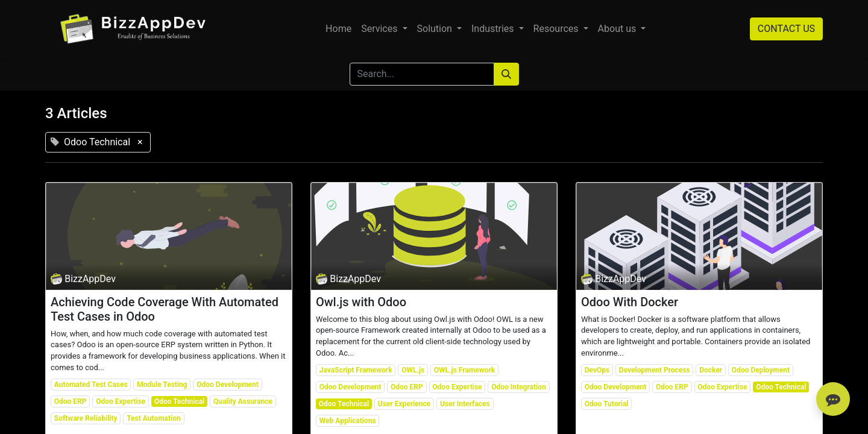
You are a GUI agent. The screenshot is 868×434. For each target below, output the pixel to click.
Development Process (655, 370)
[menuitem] (338, 29)
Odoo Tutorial (607, 404)
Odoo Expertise (121, 401)
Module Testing (162, 385)
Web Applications (348, 421)
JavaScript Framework (356, 370)
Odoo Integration (519, 387)
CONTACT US (786, 29)
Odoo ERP (71, 401)
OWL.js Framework (464, 370)
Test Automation (154, 418)
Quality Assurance (243, 401)
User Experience (404, 404)
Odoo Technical (179, 401)
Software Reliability (86, 418)
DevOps (597, 370)
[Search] (506, 74)
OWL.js (413, 370)
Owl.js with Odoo (361, 302)
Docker (711, 370)
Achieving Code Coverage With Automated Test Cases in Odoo (165, 309)
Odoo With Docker (630, 302)
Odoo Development (228, 385)
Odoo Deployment (761, 370)
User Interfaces (465, 404)
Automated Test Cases (91, 385)
